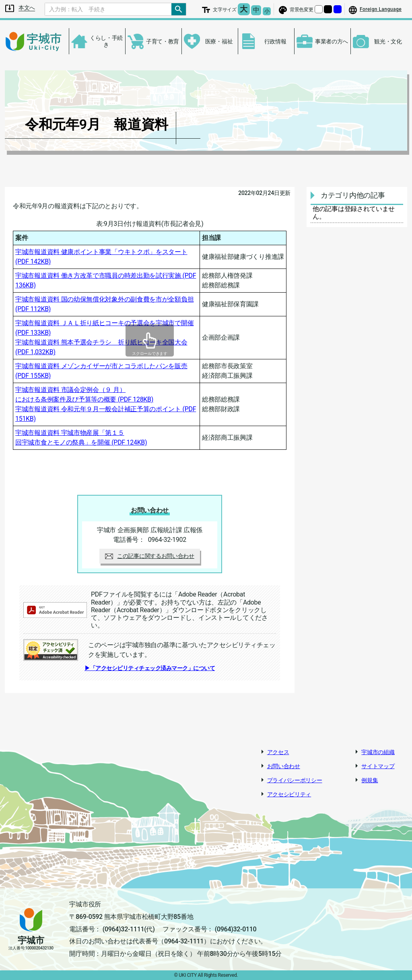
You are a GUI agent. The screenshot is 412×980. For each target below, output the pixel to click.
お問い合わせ (284, 766)
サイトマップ (378, 766)
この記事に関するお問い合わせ (150, 556)
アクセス (278, 752)
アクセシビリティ (289, 794)
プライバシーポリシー (295, 780)
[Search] (108, 9)
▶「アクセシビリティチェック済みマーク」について (150, 668)
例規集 (370, 780)
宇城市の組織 (378, 752)
